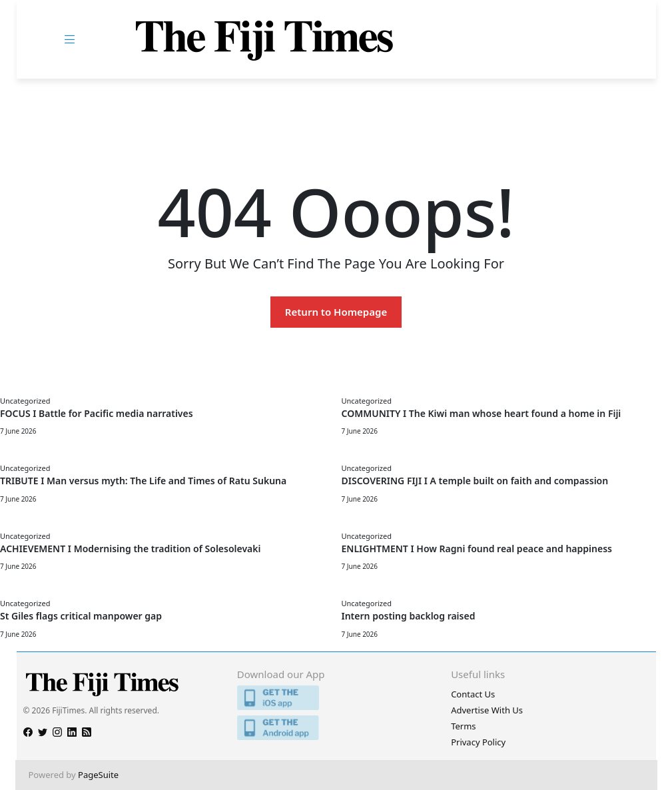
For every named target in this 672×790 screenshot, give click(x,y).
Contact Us (473, 694)
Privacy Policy (478, 742)
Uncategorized (25, 401)
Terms (463, 726)
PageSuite (98, 775)
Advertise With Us (487, 710)
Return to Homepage (336, 312)
